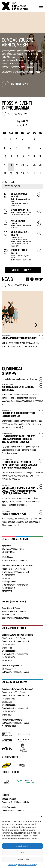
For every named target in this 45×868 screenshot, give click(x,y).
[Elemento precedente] (8, 55)
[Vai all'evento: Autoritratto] (39, 226)
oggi (19, 125)
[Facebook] (27, 279)
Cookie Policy (13, 865)
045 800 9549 (10, 669)
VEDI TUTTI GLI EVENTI (23, 270)
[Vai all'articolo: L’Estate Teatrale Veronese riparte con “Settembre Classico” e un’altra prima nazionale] (22, 470)
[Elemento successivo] (37, 55)
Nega (22, 853)
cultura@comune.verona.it (18, 572)
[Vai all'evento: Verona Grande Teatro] (39, 195)
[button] (41, 816)
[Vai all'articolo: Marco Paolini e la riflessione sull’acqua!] (22, 395)
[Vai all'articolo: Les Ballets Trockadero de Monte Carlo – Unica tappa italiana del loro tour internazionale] (22, 495)
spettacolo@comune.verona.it (14, 811)
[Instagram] (32, 279)
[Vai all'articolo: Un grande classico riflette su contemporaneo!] (22, 419)
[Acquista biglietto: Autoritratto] (39, 222)
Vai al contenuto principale (3, 0)
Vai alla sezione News (15, 285)
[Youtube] (37, 279)
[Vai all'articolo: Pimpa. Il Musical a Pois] (22, 518)
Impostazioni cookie (22, 859)
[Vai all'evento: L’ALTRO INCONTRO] (39, 211)
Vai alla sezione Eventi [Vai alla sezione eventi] (15, 114)
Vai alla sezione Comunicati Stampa (24, 379)
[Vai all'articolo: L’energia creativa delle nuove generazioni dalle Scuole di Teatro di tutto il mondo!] (22, 444)
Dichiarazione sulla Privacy (28, 865)
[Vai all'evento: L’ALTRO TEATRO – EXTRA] (39, 251)
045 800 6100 (10, 615)
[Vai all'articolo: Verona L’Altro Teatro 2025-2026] (22, 320)
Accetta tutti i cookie (22, 846)
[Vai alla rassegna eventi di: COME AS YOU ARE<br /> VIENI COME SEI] (22, 84)
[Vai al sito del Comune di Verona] (20, 6)
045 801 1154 (10, 552)
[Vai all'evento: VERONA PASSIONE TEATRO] (39, 233)
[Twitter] (41, 279)
